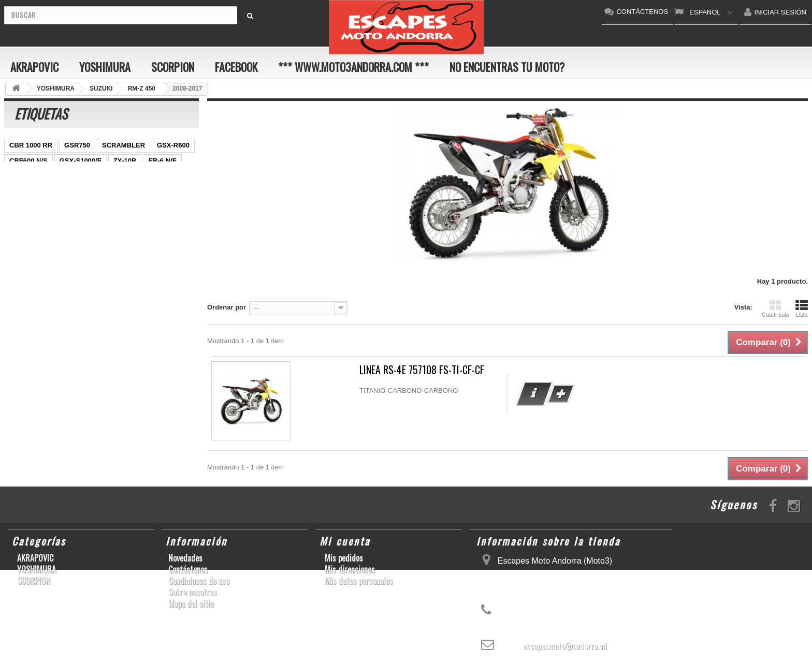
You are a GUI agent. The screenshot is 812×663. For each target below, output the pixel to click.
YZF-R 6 (90, 192)
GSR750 (77, 145)
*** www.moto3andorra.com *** (353, 67)
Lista (802, 308)
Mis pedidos (344, 558)
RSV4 (144, 207)
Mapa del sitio (191, 603)
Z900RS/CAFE (109, 254)
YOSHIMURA (105, 67)
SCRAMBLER (124, 145)
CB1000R (173, 192)
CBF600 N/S (28, 161)
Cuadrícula (775, 308)
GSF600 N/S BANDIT (42, 254)
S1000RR (122, 223)
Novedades (185, 558)
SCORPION (173, 67)
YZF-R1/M (130, 192)
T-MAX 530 (130, 238)
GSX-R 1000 (28, 223)
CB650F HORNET (37, 269)
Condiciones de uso (199, 581)
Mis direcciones (350, 569)
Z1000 (92, 238)
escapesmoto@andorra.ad (565, 646)
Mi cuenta (345, 541)
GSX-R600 (173, 145)
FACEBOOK (236, 67)
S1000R (58, 238)
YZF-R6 (161, 223)
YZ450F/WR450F (35, 176)
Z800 (168, 176)
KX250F (22, 238)
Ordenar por (227, 307)
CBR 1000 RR (31, 145)
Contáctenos (188, 569)
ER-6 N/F (162, 161)
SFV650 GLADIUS (38, 192)
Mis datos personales (359, 581)
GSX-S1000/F (81, 161)
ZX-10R (125, 161)
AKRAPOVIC (34, 67)
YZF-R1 (85, 176)
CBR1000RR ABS (96, 207)
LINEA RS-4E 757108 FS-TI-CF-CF (422, 370)
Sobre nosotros (192, 592)
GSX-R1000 (78, 223)
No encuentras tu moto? (507, 67)
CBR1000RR (129, 176)
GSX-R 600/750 (33, 207)
